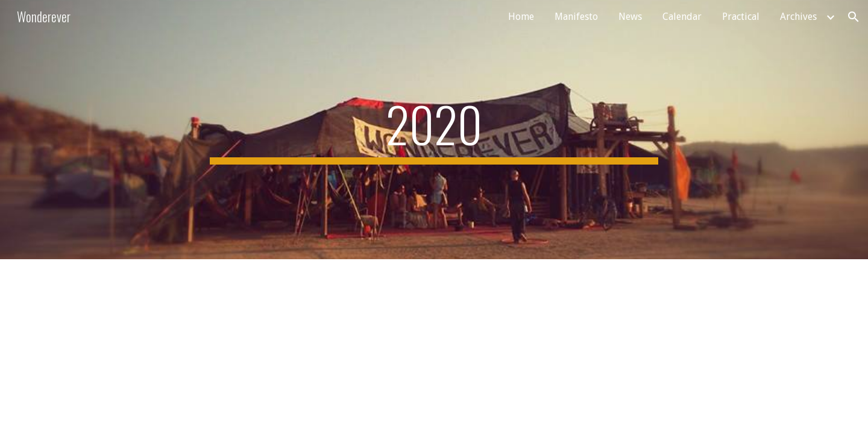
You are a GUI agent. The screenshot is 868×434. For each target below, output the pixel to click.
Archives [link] (798, 17)
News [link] (630, 17)
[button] (854, 17)
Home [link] (521, 17)
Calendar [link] (682, 17)
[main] (434, 130)
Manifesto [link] (576, 17)
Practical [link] (741, 17)
